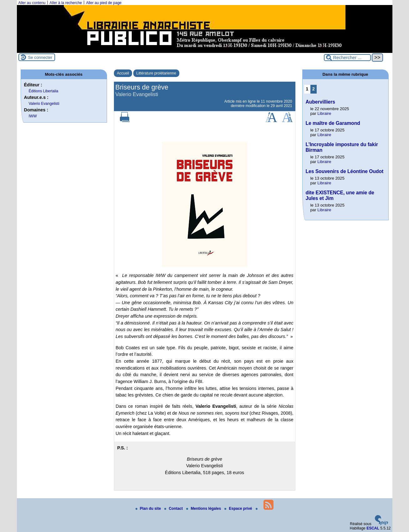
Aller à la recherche (66, 3)
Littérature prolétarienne (156, 73)
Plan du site (149, 509)
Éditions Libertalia (44, 91)
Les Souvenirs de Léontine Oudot (345, 171)
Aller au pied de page (104, 3)
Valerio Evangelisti (44, 104)
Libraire (324, 113)
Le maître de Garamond (333, 123)
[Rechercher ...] (347, 58)
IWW (33, 116)
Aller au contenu (32, 3)
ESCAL (373, 528)
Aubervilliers (320, 102)
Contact (174, 509)
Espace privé (239, 509)
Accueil (123, 73)
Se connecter (40, 57)
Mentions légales (204, 509)
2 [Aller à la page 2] (314, 89)
